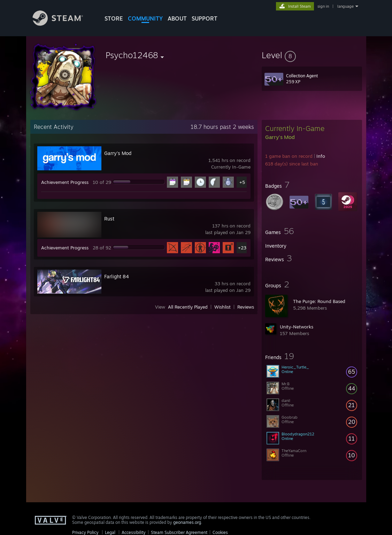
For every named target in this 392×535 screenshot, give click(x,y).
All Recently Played (188, 307)
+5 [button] (242, 182)
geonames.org (187, 522)
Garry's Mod (118, 153)
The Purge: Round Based (319, 301)
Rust (109, 219)
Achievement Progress (65, 182)
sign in (323, 6)
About (177, 18)
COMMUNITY (145, 18)
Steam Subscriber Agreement (179, 532)
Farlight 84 (117, 276)
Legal (110, 532)
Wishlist (222, 307)
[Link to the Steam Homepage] (63, 24)
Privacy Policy (85, 532)
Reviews (246, 307)
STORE (114, 18)
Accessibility (134, 532)
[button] (312, 55)
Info (321, 156)
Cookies (220, 532)
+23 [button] (242, 248)
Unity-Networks (297, 327)
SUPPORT (205, 18)
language (345, 6)
